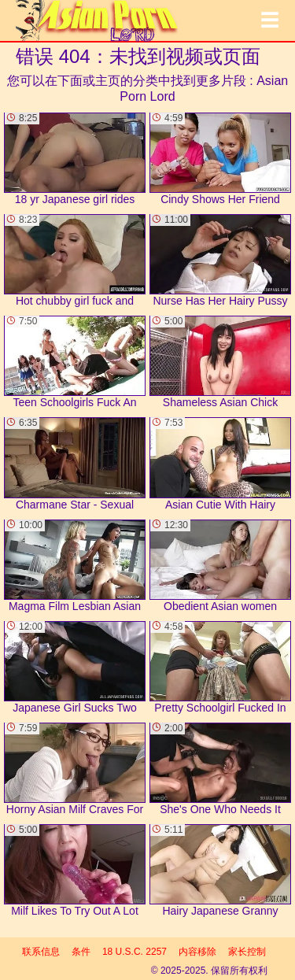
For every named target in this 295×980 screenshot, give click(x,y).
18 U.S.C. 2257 (135, 952)
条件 (81, 952)
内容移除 (197, 952)
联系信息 (41, 952)
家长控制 (247, 952)
